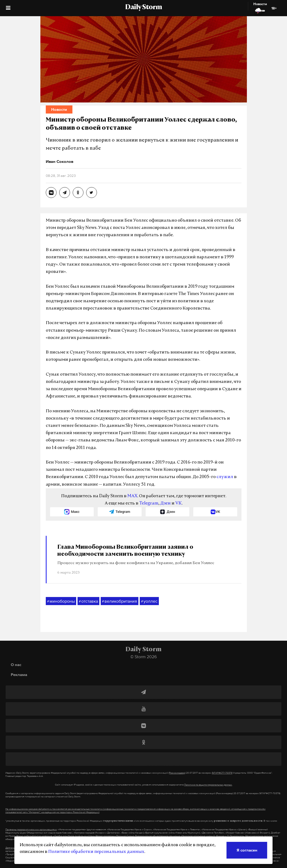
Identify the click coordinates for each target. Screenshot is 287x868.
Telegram (149, 503)
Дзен (165, 503)
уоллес (149, 601)
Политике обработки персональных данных (96, 852)
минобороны (61, 601)
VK (178, 503)
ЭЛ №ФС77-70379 (222, 773)
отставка (88, 601)
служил (225, 477)
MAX (132, 496)
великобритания (120, 601)
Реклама (19, 675)
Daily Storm (143, 8)
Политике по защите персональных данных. (208, 785)
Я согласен (247, 850)
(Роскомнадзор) (177, 773)
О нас (16, 665)
